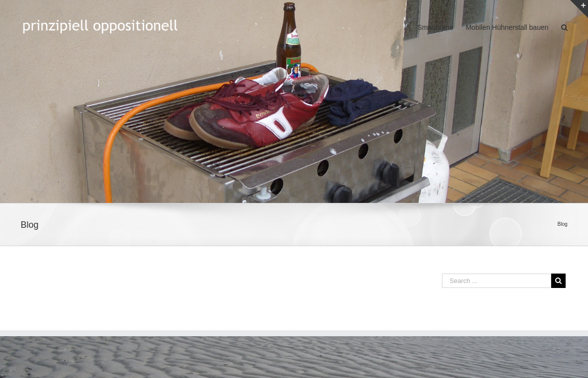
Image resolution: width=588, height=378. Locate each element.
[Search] (564, 27)
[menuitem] (442, 27)
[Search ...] (497, 281)
